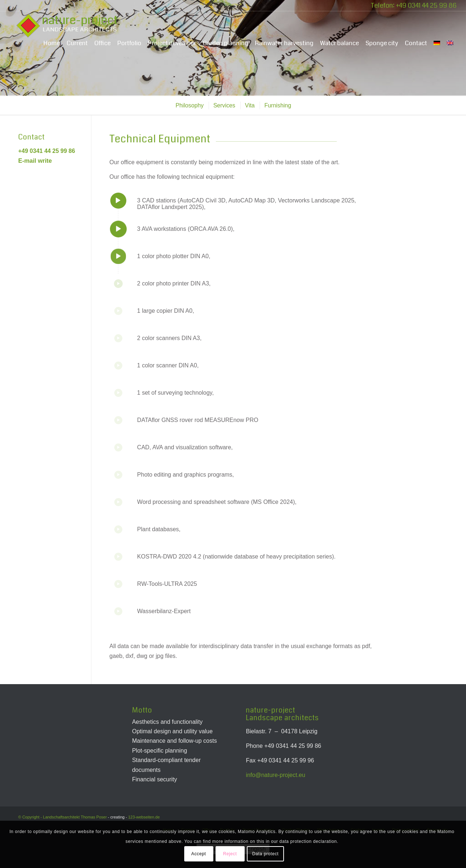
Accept (198, 854)
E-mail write (35, 161)
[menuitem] (52, 43)
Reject (230, 854)
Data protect (266, 854)
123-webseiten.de (144, 817)
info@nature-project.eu (275, 775)
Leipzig (308, 731)
